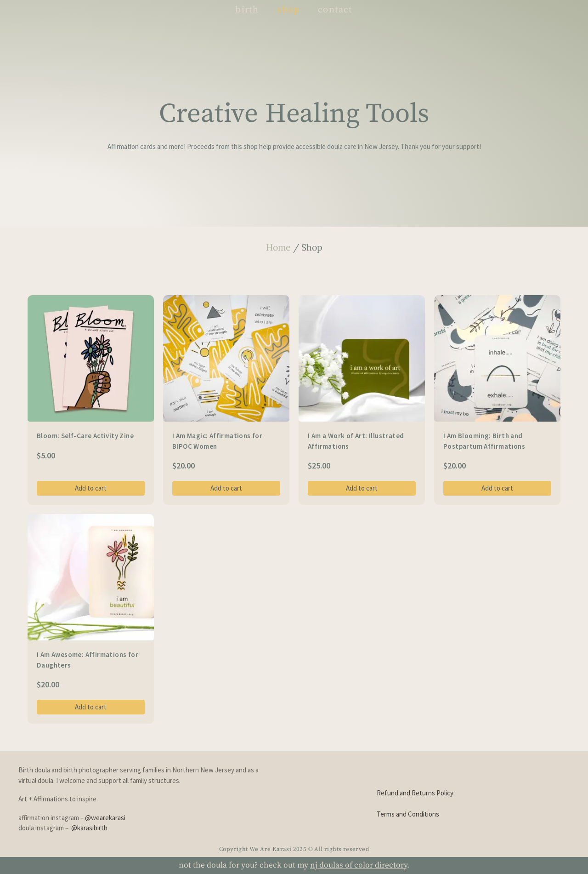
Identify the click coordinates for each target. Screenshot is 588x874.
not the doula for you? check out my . (294, 865)
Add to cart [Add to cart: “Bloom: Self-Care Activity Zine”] (91, 488)
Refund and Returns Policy (415, 793)
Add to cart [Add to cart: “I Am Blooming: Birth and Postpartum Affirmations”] (497, 488)
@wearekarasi (105, 818)
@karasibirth (89, 828)
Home (278, 247)
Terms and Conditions (408, 814)
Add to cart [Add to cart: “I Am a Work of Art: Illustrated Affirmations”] (362, 488)
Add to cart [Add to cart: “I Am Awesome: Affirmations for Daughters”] (91, 707)
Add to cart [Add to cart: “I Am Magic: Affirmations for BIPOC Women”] (226, 488)
